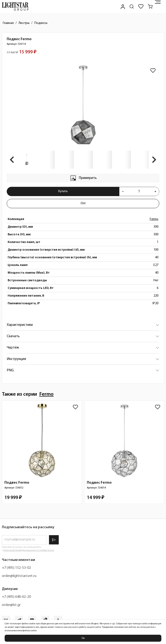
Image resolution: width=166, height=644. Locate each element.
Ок (83, 638)
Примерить (83, 178)
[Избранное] (141, 6)
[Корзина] (150, 6)
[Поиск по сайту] (132, 6)
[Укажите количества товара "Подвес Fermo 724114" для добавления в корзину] (139, 191)
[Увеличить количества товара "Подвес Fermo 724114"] (155, 191)
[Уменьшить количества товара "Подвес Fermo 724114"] (123, 191)
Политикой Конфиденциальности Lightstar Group (29, 550)
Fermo (154, 219)
